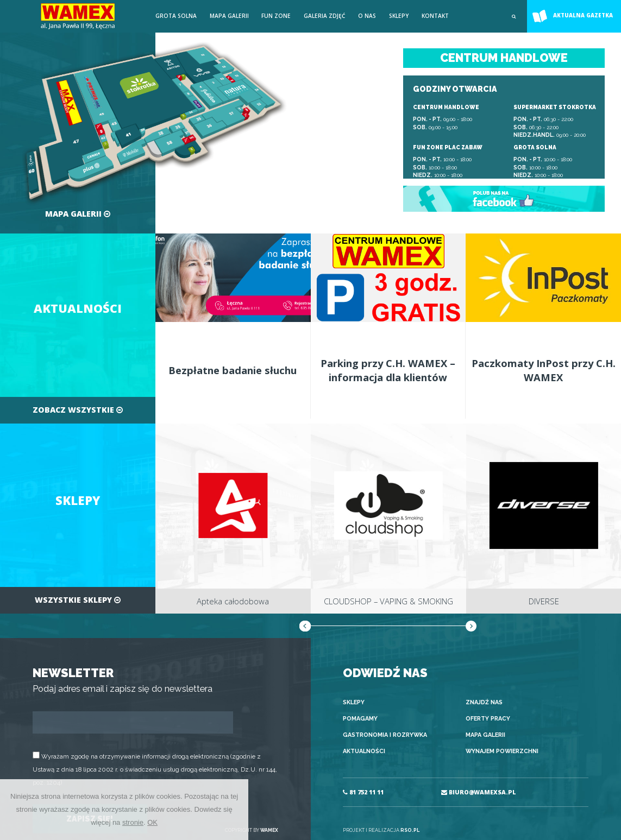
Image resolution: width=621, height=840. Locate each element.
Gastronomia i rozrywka (385, 735)
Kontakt (435, 16)
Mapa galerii (229, 16)
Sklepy (399, 16)
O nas (367, 16)
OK (152, 822)
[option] (233, 519)
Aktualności (364, 751)
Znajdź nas (484, 702)
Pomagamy (360, 719)
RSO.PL (410, 830)
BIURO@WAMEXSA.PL (479, 792)
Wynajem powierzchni (502, 751)
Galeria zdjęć (324, 16)
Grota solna (176, 16)
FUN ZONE (276, 16)
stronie (133, 822)
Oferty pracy (488, 719)
